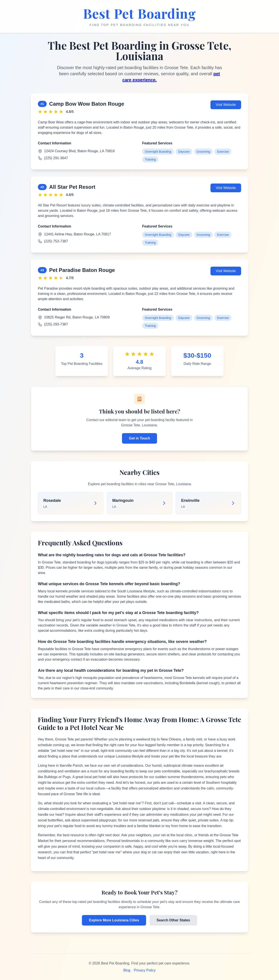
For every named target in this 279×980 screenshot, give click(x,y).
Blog (127, 970)
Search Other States (173, 920)
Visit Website (226, 105)
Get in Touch (140, 438)
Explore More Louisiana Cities (114, 920)
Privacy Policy (145, 970)
